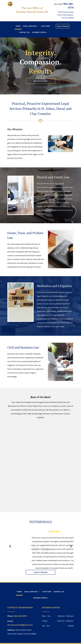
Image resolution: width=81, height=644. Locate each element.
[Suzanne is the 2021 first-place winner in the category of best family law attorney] (57, 463)
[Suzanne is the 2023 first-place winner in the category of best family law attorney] (57, 491)
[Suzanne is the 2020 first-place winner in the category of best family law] (24, 463)
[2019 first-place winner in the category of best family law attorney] (57, 435)
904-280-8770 (20, 616)
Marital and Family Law (53, 177)
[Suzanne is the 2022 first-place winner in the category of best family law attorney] (24, 491)
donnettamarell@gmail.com (20, 625)
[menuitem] (18, 26)
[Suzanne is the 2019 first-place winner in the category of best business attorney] (24, 435)
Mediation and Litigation (54, 286)
